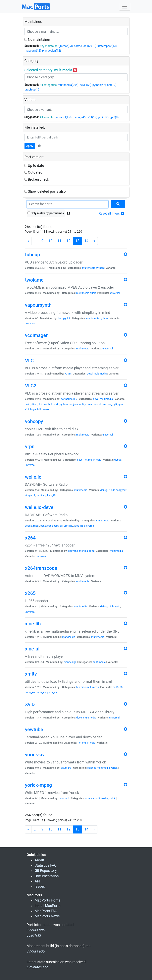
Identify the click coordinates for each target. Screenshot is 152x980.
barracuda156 (69, 399)
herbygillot (64, 318)
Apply (30, 146)
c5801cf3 (34, 935)
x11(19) (92, 117)
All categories (48, 85)
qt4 (115, 404)
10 (50, 241)
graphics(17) (33, 90)
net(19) (112, 85)
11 (59, 241)
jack (76, 404)
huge (33, 409)
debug (118, 460)
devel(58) (86, 85)
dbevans (73, 551)
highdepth (114, 606)
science (92, 768)
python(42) (99, 85)
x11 (27, 409)
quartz (122, 404)
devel (90, 374)
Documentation (47, 876)
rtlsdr (112, 490)
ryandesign (69, 637)
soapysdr (121, 490)
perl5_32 (41, 693)
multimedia (89, 268)
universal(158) (64, 117)
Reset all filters (111, 213)
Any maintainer (49, 46)
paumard (66, 768)
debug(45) (80, 117)
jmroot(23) (66, 46)
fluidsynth (44, 404)
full (39, 409)
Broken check (37, 179)
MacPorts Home (48, 900)
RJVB (68, 374)
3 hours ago (36, 951)
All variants (46, 117)
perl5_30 (30, 693)
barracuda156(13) (85, 46)
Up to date (34, 166)
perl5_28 (118, 687)
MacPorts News (47, 916)
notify (83, 404)
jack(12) (104, 117)
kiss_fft (51, 495)
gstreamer (66, 404)
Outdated (33, 172)
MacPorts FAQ (46, 911)
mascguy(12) (33, 51)
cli (34, 495)
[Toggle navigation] (125, 7)
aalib (28, 404)
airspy (28, 495)
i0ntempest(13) (107, 46)
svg (110, 404)
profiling (41, 495)
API (37, 881)
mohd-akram (86, 551)
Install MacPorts (48, 906)
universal (115, 293)
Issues (40, 886)
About (39, 860)
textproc (81, 687)
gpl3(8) (114, 117)
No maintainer (37, 40)
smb (105, 404)
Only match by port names (46, 213)
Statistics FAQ (46, 865)
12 (68, 241)
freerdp (55, 404)
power (46, 409)
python (100, 268)
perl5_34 (52, 693)
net (86, 460)
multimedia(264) (68, 85)
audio (93, 293)
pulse (90, 404)
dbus (34, 404)
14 (87, 241)
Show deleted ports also (45, 191)
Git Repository (46, 871)
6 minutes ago (38, 967)
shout (97, 404)
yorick (114, 768)
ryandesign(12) (52, 51)
